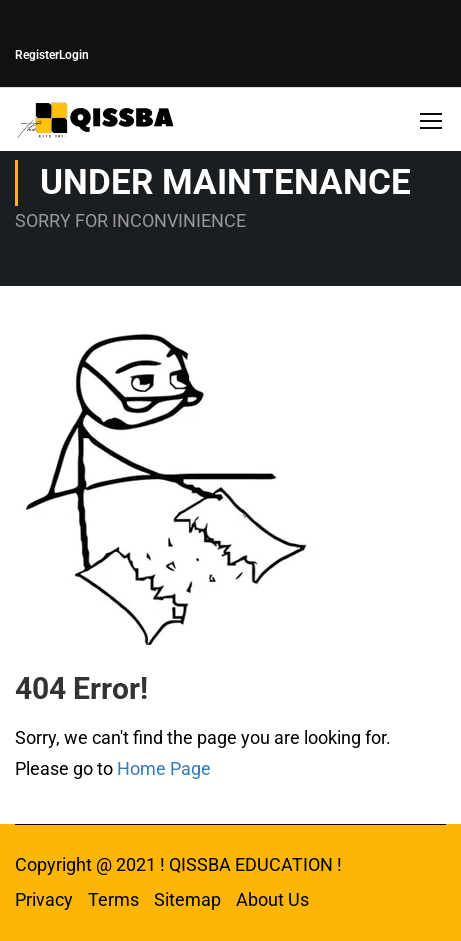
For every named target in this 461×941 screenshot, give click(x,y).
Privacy (44, 899)
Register (37, 55)
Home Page (164, 768)
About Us (272, 899)
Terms (113, 899)
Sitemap (187, 899)
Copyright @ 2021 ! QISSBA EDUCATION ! (178, 864)
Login (74, 55)
